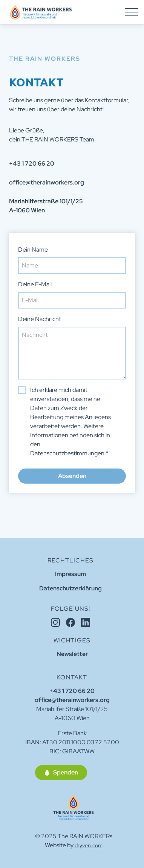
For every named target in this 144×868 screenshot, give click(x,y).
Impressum (70, 574)
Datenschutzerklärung (70, 588)
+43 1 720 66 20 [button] (32, 164)
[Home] (74, 808)
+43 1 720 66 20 (72, 691)
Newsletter (72, 654)
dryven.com (89, 845)
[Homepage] (41, 12)
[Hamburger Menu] (131, 12)
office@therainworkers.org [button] (47, 182)
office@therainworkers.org (72, 700)
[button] (61, 773)
